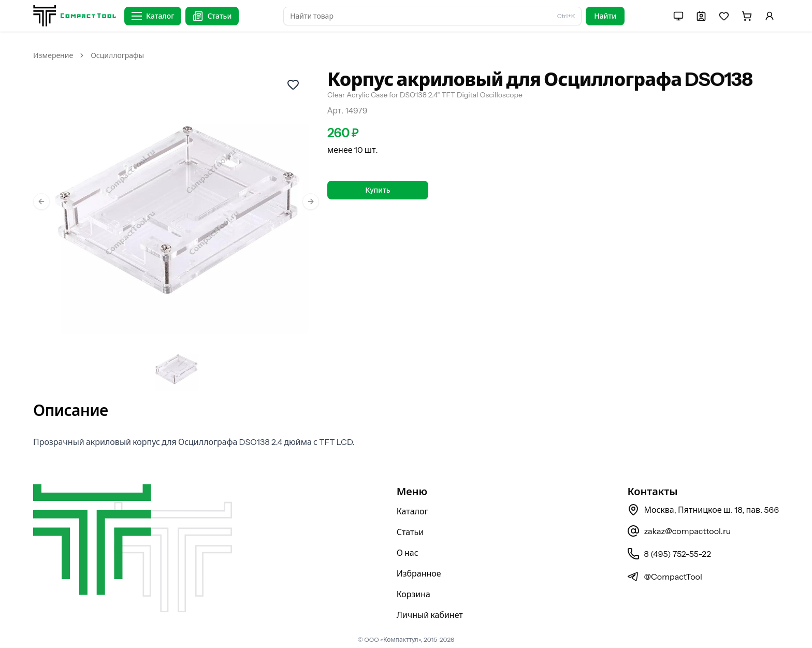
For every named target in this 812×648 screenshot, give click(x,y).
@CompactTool (664, 577)
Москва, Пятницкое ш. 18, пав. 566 (703, 510)
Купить (378, 190)
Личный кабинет (430, 615)
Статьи (410, 532)
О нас (408, 553)
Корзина (414, 594)
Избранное (419, 573)
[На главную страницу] (75, 16)
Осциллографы (117, 55)
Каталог (412, 511)
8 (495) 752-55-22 (669, 554)
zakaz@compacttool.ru (679, 531)
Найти (605, 16)
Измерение (53, 55)
